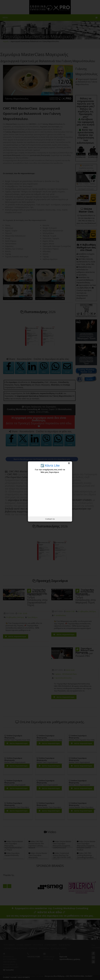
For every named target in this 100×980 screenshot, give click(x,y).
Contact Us (50, 519)
